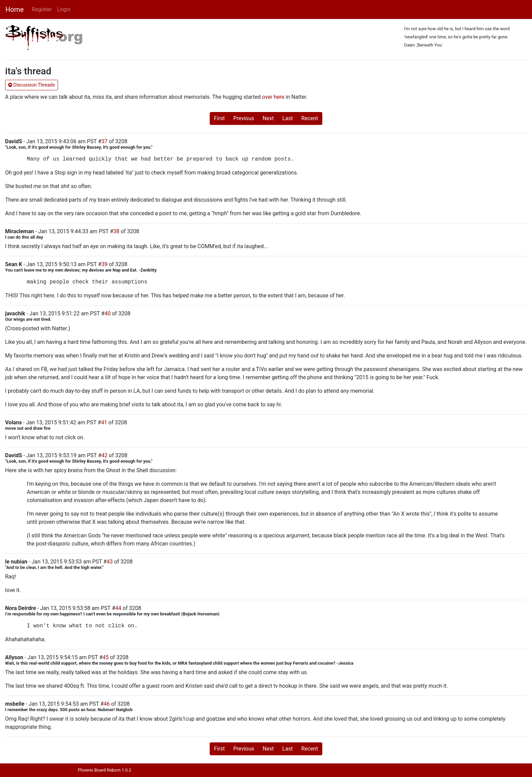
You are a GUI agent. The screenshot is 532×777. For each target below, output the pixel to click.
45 (106, 657)
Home (15, 10)
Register (42, 9)
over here (273, 97)
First (220, 118)
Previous (244, 118)
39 (104, 264)
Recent (310, 118)
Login (64, 9)
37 (104, 141)
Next (268, 118)
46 (107, 704)
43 (110, 562)
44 (118, 608)
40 (108, 313)
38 (116, 231)
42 (104, 455)
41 (104, 422)
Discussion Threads (32, 85)
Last (288, 118)
